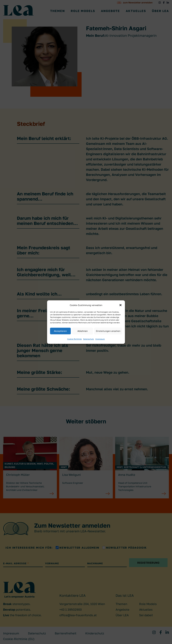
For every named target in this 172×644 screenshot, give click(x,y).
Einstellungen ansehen (108, 331)
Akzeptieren (60, 331)
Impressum (100, 339)
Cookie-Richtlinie (74, 339)
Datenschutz (89, 339)
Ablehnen (83, 331)
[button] (120, 305)
